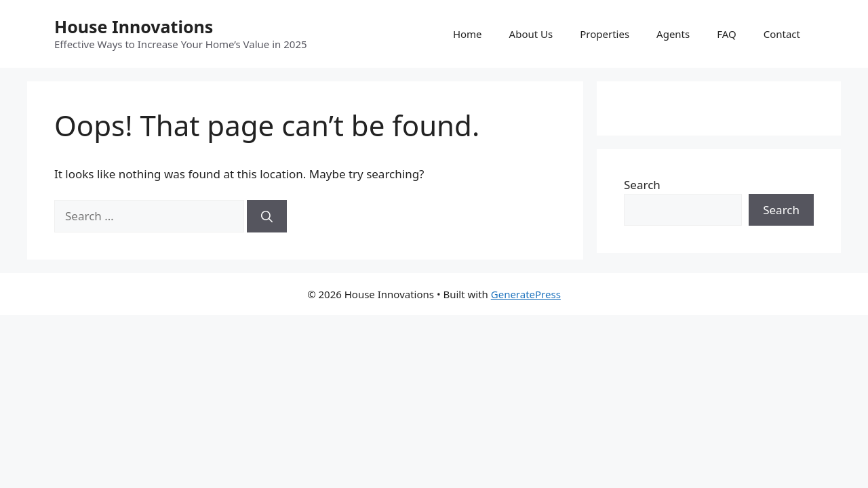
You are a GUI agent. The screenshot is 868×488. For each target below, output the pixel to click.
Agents (673, 34)
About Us (531, 34)
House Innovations (134, 26)
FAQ (727, 34)
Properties (605, 34)
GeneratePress (526, 294)
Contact (782, 34)
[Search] (267, 216)
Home (468, 34)
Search (642, 185)
